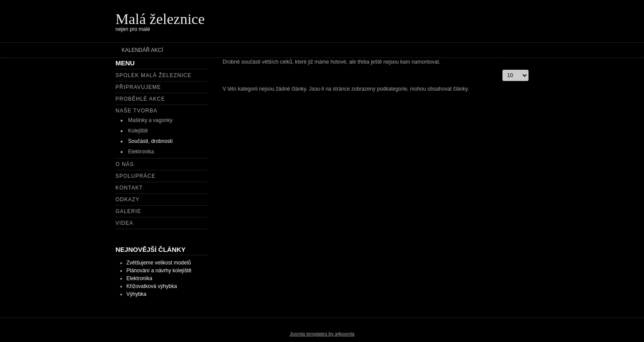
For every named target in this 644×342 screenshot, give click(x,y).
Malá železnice (160, 19)
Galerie (128, 211)
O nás (125, 164)
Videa (124, 223)
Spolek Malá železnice (153, 75)
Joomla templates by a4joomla (322, 334)
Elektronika (141, 152)
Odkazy (127, 200)
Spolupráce (136, 176)
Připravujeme (138, 87)
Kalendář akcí (142, 50)
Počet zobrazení (503, 70)
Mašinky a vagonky (150, 120)
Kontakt (129, 188)
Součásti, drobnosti (150, 141)
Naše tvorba (136, 111)
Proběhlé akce (140, 99)
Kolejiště (138, 131)
